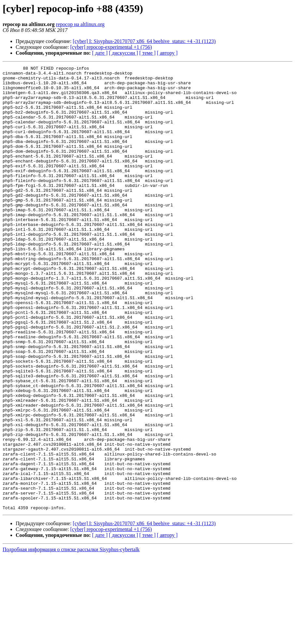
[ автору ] (167, 53)
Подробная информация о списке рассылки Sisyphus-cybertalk (71, 638)
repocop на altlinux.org (80, 24)
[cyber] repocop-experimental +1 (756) (111, 47)
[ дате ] (100, 53)
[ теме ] (147, 53)
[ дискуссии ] (123, 53)
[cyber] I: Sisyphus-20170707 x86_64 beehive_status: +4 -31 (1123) (144, 41)
